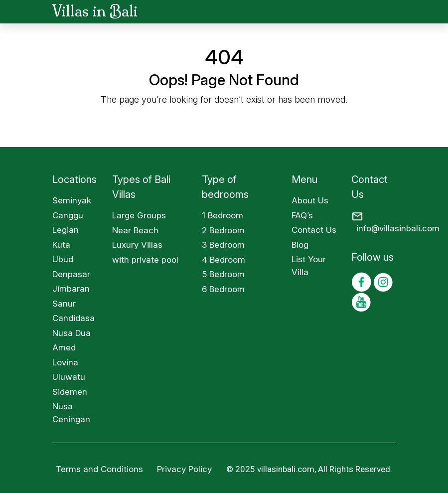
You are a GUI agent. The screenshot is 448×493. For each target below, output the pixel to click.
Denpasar (71, 274)
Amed (64, 347)
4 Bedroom (224, 260)
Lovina (65, 362)
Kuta (61, 245)
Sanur (64, 304)
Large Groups (139, 215)
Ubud (63, 259)
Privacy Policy (186, 469)
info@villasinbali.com (398, 228)
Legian (66, 230)
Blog (300, 245)
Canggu (68, 215)
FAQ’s (302, 215)
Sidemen (70, 392)
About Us (310, 200)
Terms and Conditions (99, 469)
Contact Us (314, 230)
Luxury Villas (137, 245)
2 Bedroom (223, 230)
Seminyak (72, 200)
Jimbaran (71, 289)
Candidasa (74, 318)
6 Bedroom (223, 289)
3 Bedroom (223, 245)
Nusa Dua (72, 333)
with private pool (145, 260)
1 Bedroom (223, 215)
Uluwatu (69, 377)
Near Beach (135, 230)
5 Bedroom (223, 274)
